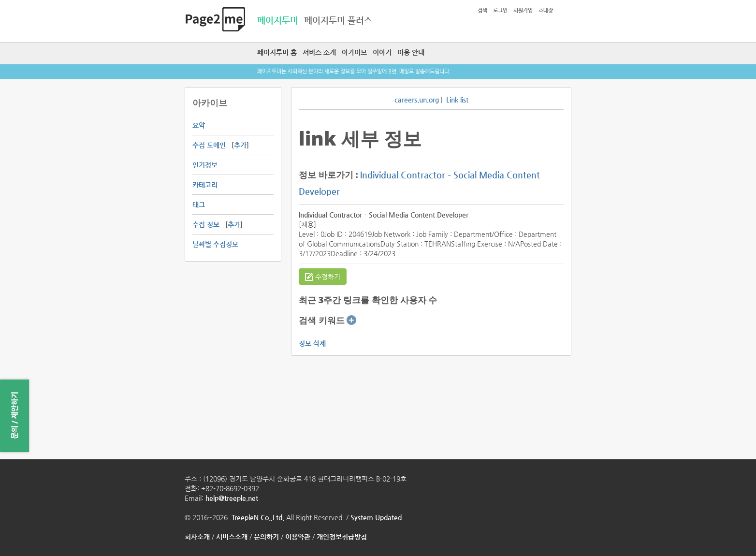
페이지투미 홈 (277, 52)
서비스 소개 (319, 52)
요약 (199, 125)
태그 (199, 205)
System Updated (376, 517)
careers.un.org (417, 100)
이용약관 (298, 537)
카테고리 (205, 185)
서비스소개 (232, 537)
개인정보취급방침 (342, 537)
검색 (482, 10)
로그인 (500, 10)
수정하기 (323, 277)
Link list (457, 100)
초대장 (546, 10)
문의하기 (266, 537)
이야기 (382, 52)
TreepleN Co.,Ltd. (258, 517)
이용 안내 (411, 52)
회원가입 (523, 10)
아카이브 (354, 52)
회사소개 (197, 537)
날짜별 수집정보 (215, 244)
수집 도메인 (209, 145)
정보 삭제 (312, 343)
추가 (240, 145)
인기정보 (205, 165)
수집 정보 (206, 224)
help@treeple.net (232, 498)
